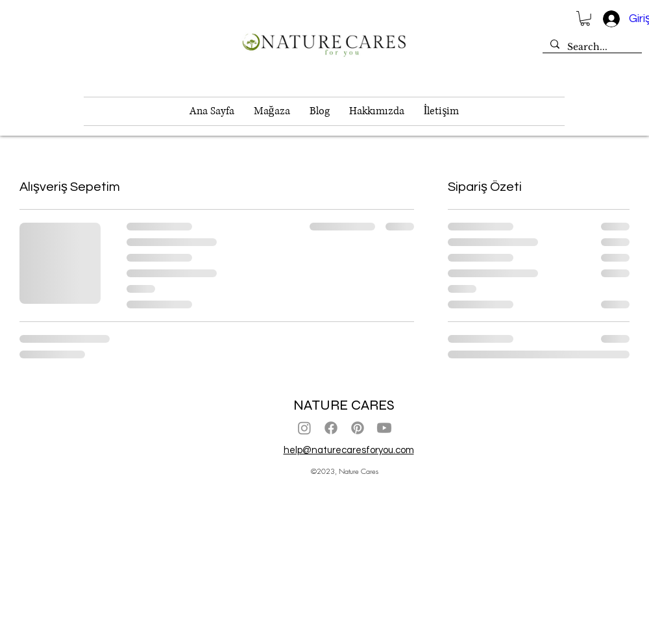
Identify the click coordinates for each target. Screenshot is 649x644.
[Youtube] (384, 428)
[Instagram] (304, 428)
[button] (585, 19)
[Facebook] (331, 428)
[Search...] (591, 47)
